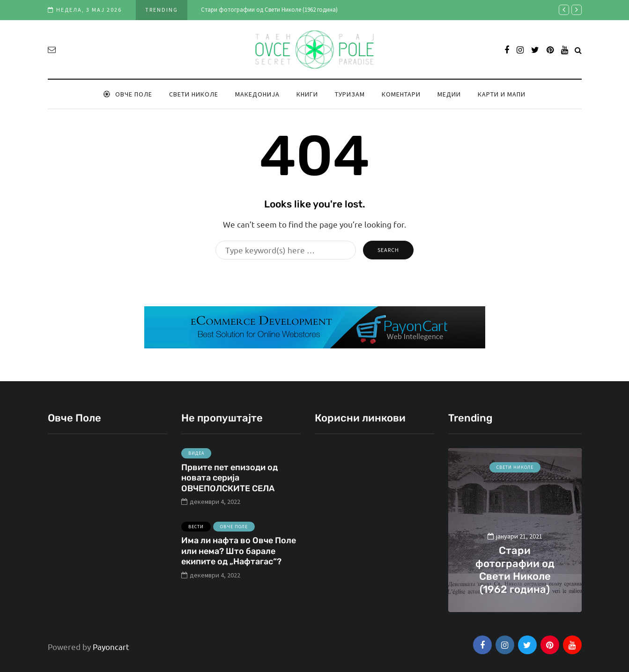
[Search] (286, 250)
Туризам (350, 94)
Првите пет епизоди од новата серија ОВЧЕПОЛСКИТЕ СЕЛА (229, 481)
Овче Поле (128, 94)
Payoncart (111, 646)
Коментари (401, 94)
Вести (196, 530)
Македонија (257, 94)
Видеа (196, 457)
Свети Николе (194, 94)
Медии (449, 94)
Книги (307, 94)
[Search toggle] (578, 50)
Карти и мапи (502, 94)
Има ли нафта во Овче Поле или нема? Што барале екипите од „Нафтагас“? (239, 555)
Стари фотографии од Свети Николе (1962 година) (269, 10)
